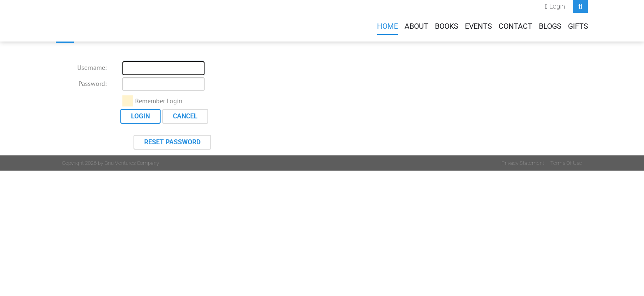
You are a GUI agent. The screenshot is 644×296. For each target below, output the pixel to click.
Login (557, 6)
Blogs (550, 26)
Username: (92, 67)
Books (447, 26)
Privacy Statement (523, 163)
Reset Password (172, 142)
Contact (515, 26)
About (416, 26)
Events (478, 26)
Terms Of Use (566, 163)
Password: (93, 83)
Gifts (578, 26)
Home (388, 26)
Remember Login (159, 101)
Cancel (185, 116)
